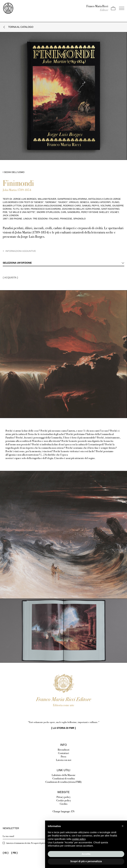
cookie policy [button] (79, 839)
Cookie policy (64, 800)
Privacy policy (63, 797)
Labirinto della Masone (64, 775)
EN (73, 811)
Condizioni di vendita (63, 778)
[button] (123, 826)
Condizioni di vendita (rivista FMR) (63, 782)
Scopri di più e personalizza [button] (86, 861)
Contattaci (63, 753)
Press (63, 757)
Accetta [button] (86, 854)
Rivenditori (63, 750)
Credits (64, 804)
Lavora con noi (64, 760)
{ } (64, 728)
